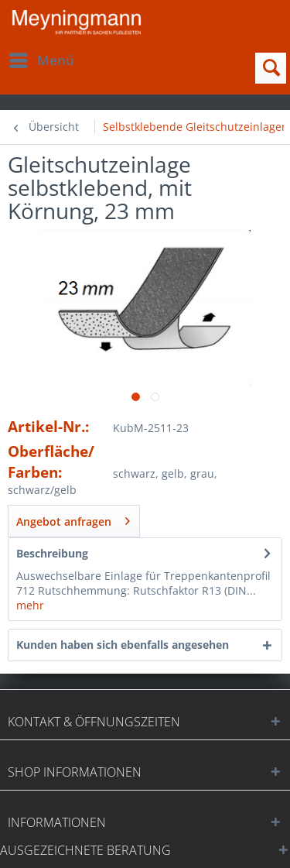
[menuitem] (41, 60)
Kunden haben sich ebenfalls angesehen (123, 645)
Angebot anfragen (73, 519)
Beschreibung (52, 553)
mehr (30, 605)
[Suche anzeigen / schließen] (271, 68)
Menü (42, 58)
